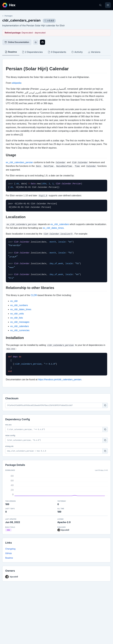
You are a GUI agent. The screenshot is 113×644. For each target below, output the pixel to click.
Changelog (10, 549)
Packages (7, 16)
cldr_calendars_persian (21, 20)
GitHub (9, 553)
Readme (9, 558)
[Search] (100, 5)
